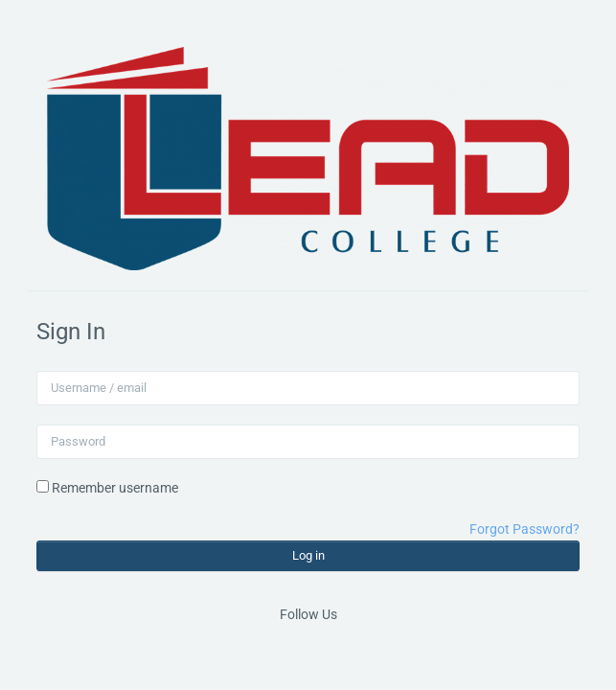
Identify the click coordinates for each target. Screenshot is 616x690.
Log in (308, 555)
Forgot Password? (525, 529)
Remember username (115, 488)
